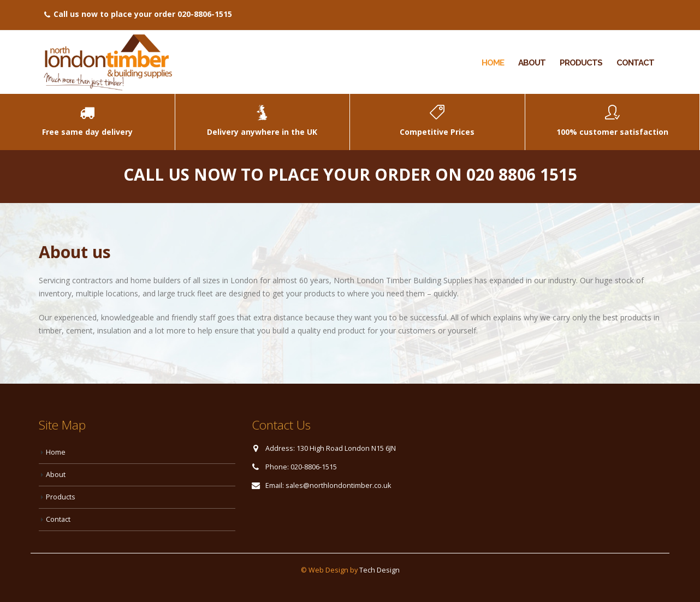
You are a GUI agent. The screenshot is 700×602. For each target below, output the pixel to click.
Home (493, 63)
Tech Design (379, 570)
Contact (635, 63)
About (532, 63)
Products (581, 63)
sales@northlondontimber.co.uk (338, 485)
